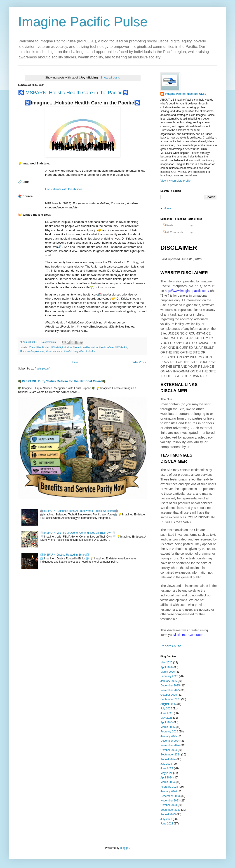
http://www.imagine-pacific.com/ (187, 291)
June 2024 (167, 768)
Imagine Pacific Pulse (83, 22)
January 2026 (169, 681)
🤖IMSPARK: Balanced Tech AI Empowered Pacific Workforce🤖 (79, 511)
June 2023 (167, 824)
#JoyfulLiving (71, 351)
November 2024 (170, 745)
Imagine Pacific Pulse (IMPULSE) (186, 94)
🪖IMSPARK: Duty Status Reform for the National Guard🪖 (62, 381)
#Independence (54, 351)
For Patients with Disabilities (64, 189)
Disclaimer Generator (188, 635)
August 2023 (168, 814)
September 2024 (170, 755)
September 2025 (170, 699)
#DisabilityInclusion (61, 347)
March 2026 (168, 672)
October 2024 (169, 750)
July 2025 (166, 709)
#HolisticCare (106, 347)
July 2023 (166, 819)
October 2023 (169, 805)
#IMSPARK (121, 347)
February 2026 (169, 676)
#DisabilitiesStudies (39, 347)
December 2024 (170, 741)
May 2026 (166, 663)
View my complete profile (175, 181)
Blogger (125, 848)
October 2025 (169, 695)
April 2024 (167, 778)
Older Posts (139, 362)
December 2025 (170, 686)
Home (74, 362)
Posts (168, 225)
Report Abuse (171, 646)
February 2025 (169, 732)
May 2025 (166, 718)
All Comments (173, 232)
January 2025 (169, 736)
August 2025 (168, 704)
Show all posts (110, 77)
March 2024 (168, 782)
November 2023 (170, 801)
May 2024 (166, 773)
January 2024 (169, 791)
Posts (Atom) (42, 369)
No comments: (49, 342)
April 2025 (167, 722)
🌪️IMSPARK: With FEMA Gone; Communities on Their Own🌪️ (78, 533)
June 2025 (167, 713)
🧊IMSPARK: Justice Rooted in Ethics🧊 (65, 555)
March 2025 (168, 727)
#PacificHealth (87, 351)
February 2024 (169, 787)
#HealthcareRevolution (85, 347)
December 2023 (170, 796)
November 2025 (170, 690)
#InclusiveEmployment (32, 351)
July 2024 (166, 764)
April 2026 (167, 667)
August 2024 (168, 759)
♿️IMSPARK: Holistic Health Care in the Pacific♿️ (73, 93)
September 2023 (170, 810)
